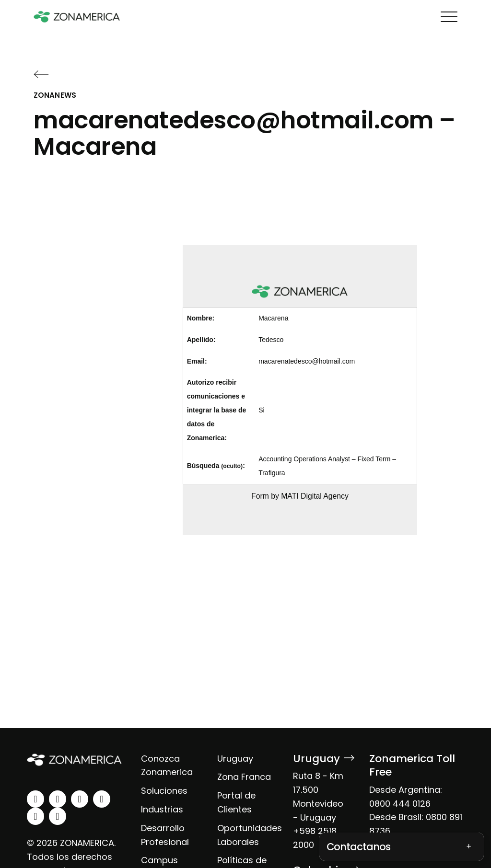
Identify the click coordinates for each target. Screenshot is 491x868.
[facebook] (80, 799)
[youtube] (102, 799)
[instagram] (58, 799)
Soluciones (164, 791)
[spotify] (35, 816)
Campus (159, 860)
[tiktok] (58, 816)
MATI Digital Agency (315, 496)
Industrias (162, 809)
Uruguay (235, 759)
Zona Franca (244, 777)
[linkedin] (35, 799)
